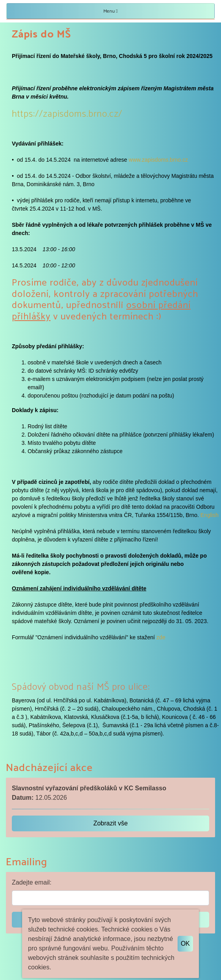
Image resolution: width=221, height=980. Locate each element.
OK (185, 944)
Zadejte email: (32, 882)
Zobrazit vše (110, 823)
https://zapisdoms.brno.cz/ (67, 114)
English (210, 515)
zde (161, 637)
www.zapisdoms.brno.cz (158, 160)
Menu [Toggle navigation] (110, 11)
